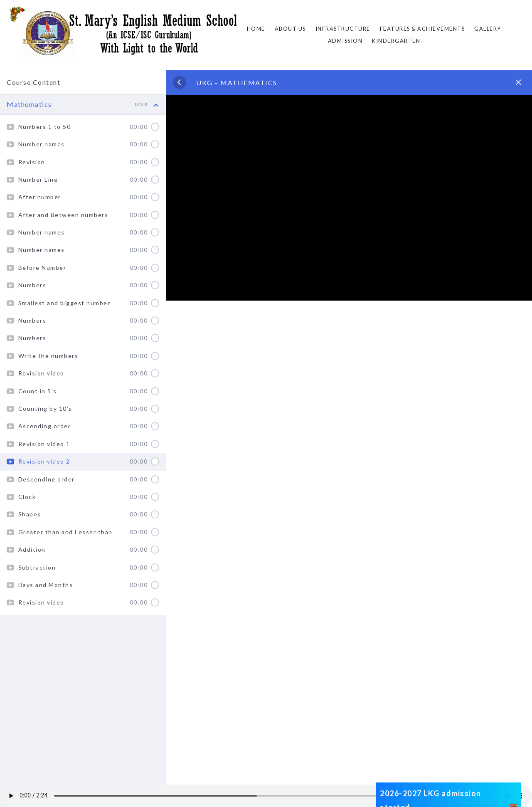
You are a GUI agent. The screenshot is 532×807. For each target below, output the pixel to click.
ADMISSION (345, 41)
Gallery (488, 29)
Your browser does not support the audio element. (266, 796)
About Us (290, 29)
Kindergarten (396, 41)
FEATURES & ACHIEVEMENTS (422, 29)
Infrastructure (343, 29)
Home (256, 29)
